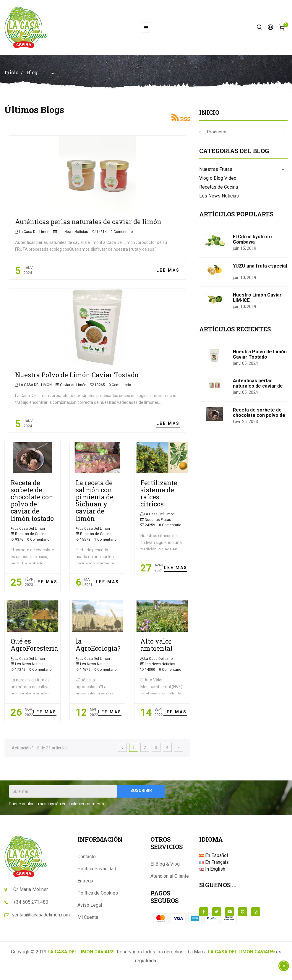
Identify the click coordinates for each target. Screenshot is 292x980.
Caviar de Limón (73, 389)
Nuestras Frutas (158, 524)
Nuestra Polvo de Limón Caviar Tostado (77, 379)
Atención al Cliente (170, 880)
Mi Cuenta (88, 921)
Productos (217, 136)
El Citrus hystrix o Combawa (252, 243)
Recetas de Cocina (31, 538)
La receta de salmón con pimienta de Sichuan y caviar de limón (95, 505)
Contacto (87, 861)
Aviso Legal (90, 909)
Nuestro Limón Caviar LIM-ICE (257, 302)
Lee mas (168, 274)
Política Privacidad (97, 873)
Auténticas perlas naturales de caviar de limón (88, 226)
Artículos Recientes (235, 333)
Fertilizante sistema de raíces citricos (159, 498)
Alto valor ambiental (156, 649)
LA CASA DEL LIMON (35, 389)
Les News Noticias (73, 236)
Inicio (209, 116)
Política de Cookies (98, 897)
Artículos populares (236, 218)
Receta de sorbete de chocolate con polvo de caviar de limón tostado (32, 505)
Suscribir (141, 795)
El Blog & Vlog (165, 868)
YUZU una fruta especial (260, 270)
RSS (185, 123)
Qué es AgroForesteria (34, 649)
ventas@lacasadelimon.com (41, 919)
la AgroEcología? (98, 649)
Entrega (85, 885)
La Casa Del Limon (34, 236)
